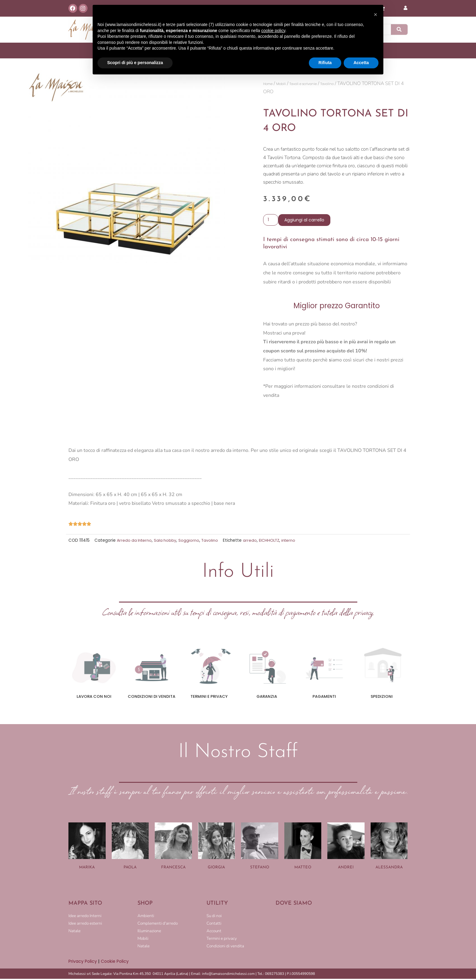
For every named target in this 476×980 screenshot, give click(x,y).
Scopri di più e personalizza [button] (135, 63)
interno (293, 542)
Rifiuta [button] (325, 63)
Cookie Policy (117, 962)
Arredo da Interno (135, 542)
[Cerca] (399, 29)
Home (270, 84)
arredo (253, 542)
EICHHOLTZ (273, 542)
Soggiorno (191, 542)
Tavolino (352, 84)
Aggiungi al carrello (306, 221)
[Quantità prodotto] (271, 221)
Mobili (288, 84)
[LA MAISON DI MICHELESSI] (342, 933)
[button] (375, 15)
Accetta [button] (361, 63)
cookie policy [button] (273, 31)
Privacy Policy (83, 962)
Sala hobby (167, 542)
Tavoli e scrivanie (318, 84)
